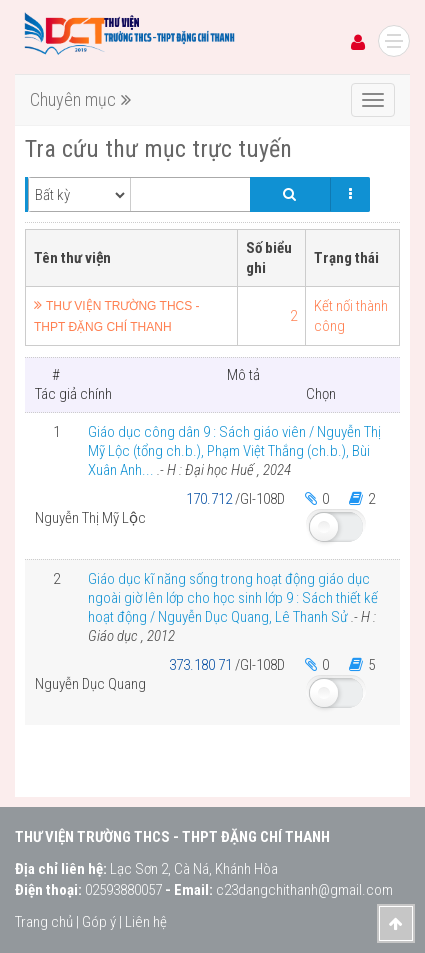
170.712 (210, 499)
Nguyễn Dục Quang (90, 684)
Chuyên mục (80, 99)
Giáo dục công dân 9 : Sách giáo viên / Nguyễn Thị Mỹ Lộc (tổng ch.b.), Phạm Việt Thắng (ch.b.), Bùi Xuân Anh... (234, 451)
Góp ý (99, 922)
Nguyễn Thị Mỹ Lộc (90, 518)
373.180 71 (202, 665)
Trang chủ (44, 922)
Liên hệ (146, 922)
